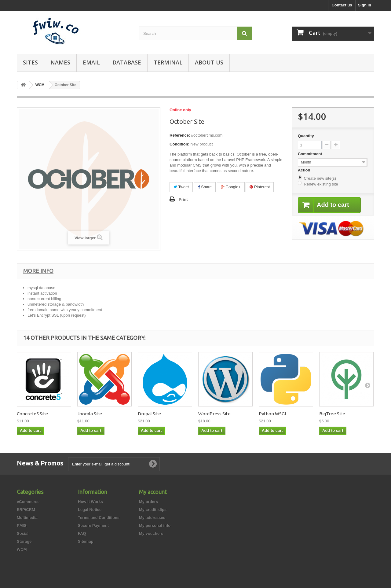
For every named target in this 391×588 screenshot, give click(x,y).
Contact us (342, 5)
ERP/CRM (26, 510)
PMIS (22, 526)
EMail (91, 62)
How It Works (90, 502)
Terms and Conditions (99, 518)
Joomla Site (90, 414)
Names (60, 62)
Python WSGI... (274, 414)
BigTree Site (332, 414)
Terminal (168, 62)
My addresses (152, 518)
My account (153, 492)
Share (205, 187)
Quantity (306, 136)
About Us (209, 62)
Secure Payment (93, 526)
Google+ (231, 187)
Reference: (180, 135)
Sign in (365, 5)
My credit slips (153, 510)
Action (305, 170)
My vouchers (151, 533)
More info (38, 271)
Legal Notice (90, 510)
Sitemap (86, 541)
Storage (24, 541)
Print (183, 199)
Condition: (179, 144)
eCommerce (28, 502)
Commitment (311, 154)
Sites (30, 62)
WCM (22, 549)
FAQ (82, 533)
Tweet (181, 187)
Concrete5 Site (32, 414)
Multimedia (27, 518)
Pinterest (260, 187)
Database (127, 62)
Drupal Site (149, 414)
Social (23, 533)
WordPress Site (214, 414)
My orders (148, 502)
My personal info (155, 526)
